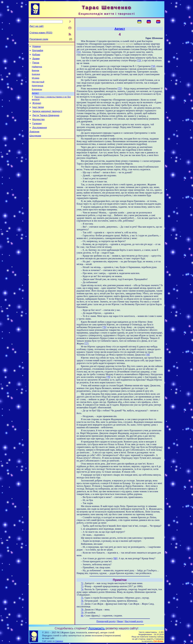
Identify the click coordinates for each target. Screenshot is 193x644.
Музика (36, 82)
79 (82, 613)
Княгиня (36, 78)
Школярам (35, 146)
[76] (104, 327)
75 (82, 598)
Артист (35, 99)
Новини (36, 47)
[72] (79, 52)
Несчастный (38, 86)
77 (82, 604)
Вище (120, 621)
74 (82, 589)
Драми (36, 60)
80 (82, 616)
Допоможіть (97, 628)
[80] (115, 558)
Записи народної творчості (47, 119)
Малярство (38, 128)
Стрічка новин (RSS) (41, 33)
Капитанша (38, 91)
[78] (148, 355)
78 (82, 610)
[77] (86, 344)
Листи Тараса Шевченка (46, 124)
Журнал (37, 110)
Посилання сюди (39, 39)
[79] (108, 377)
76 (82, 601)
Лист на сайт (37, 26)
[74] (153, 66)
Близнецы (37, 95)
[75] (120, 88)
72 (82, 583)
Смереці (59, 641)
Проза (36, 65)
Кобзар (36, 56)
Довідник (34, 142)
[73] (139, 60)
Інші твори (38, 114)
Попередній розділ (106, 621)
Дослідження (40, 137)
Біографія (38, 51)
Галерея (37, 133)
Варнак (36, 74)
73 (82, 586)
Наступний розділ (134, 621)
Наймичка (37, 69)
